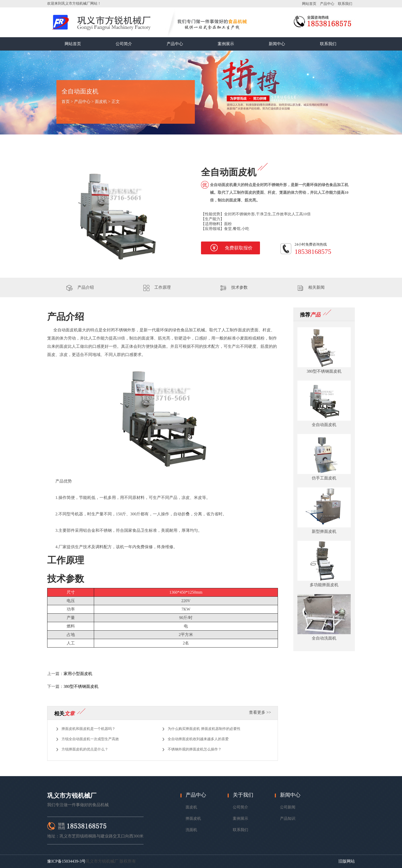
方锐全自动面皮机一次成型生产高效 (90, 739)
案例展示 (226, 44)
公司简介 (124, 44)
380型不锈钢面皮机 (81, 686)
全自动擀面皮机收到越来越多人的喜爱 (198, 739)
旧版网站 (347, 861)
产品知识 (288, 818)
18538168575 (313, 252)
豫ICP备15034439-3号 (66, 861)
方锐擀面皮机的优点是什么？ (85, 749)
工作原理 (163, 287)
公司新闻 (288, 807)
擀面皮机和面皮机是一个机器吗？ (88, 729)
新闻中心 (277, 44)
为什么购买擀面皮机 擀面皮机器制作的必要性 (204, 729)
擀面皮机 (193, 818)
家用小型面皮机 (78, 674)
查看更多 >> (260, 712)
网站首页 (309, 4)
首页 (66, 102)
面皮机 (101, 102)
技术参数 (239, 287)
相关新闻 (316, 287)
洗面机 (191, 830)
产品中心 (327, 4)
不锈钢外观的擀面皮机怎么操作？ (195, 749)
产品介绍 (86, 287)
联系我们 (345, 4)
